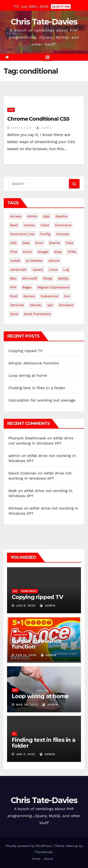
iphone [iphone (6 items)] (54, 261)
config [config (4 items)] (45, 234)
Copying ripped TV (25, 351)
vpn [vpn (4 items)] (50, 305)
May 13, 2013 (21, 128)
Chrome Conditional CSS (38, 119)
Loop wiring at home (28, 375)
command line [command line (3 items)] (22, 234)
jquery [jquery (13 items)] (38, 269)
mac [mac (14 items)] (13, 278)
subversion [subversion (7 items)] (49, 296)
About (48, 859)
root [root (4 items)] (14, 296)
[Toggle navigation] (48, 57)
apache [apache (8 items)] (61, 216)
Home (36, 859)
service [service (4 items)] (29, 296)
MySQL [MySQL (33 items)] (63, 278)
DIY (15, 591)
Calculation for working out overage (42, 400)
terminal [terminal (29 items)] (17, 305)
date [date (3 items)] (26, 243)
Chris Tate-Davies (44, 22)
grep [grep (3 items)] (58, 252)
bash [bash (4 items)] (14, 225)
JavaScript (20, 635)
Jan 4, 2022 (26, 754)
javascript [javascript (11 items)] (18, 269)
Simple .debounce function (34, 363)
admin (44, 128)
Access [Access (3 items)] (16, 216)
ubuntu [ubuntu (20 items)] (35, 305)
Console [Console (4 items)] (63, 234)
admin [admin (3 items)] (32, 216)
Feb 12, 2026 (26, 655)
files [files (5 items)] (69, 243)
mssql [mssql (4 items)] (48, 278)
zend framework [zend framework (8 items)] (37, 314)
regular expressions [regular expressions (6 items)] (53, 287)
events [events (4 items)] (55, 243)
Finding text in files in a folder (37, 388)
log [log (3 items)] (66, 269)
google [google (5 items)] (43, 252)
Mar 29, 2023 (27, 705)
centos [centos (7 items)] (29, 225)
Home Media (29, 591)
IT (14, 734)
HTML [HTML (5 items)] (72, 252)
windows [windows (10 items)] (66, 305)
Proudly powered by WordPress (29, 846)
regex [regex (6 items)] (27, 287)
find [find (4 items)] (14, 252)
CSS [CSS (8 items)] (13, 243)
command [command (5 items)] (63, 225)
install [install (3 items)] (15, 261)
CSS (11, 110)
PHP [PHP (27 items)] (13, 287)
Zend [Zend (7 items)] (14, 314)
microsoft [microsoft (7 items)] (30, 278)
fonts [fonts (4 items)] (27, 252)
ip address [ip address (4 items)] (34, 261)
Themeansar (44, 852)
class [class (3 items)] (45, 225)
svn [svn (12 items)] (67, 296)
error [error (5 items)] (39, 243)
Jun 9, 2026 (26, 606)
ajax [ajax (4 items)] (46, 216)
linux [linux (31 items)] (53, 269)
